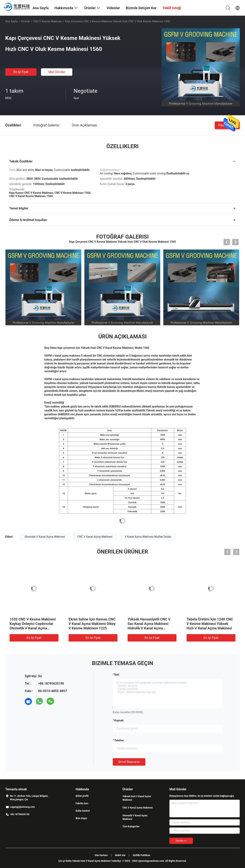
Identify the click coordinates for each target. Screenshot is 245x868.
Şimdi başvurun (129, 762)
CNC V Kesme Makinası (48, 21)
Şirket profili (82, 796)
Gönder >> (181, 841)
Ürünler (26, 21)
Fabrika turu (82, 803)
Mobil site (120, 855)
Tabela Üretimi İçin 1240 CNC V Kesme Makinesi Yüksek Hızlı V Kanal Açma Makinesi (210, 624)
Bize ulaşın (81, 818)
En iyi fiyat (21, 72)
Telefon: (119, 740)
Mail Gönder (57, 72)
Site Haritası (101, 855)
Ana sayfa (11, 21)
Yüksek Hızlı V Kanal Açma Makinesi (137, 798)
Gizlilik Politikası (141, 855)
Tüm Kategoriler (131, 827)
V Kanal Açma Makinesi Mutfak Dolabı (148, 537)
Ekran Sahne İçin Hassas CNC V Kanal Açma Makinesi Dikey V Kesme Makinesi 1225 (92, 624)
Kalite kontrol (83, 811)
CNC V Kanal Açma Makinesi (95, 537)
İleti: (117, 675)
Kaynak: (119, 720)
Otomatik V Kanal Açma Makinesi (45, 537)
